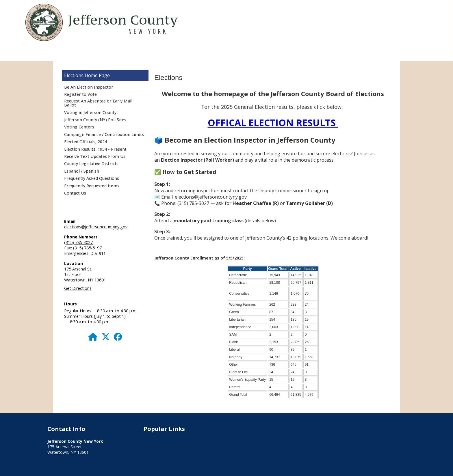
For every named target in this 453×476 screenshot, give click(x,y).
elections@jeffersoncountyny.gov (96, 227)
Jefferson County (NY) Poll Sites (95, 120)
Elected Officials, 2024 (86, 142)
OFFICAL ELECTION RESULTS (273, 123)
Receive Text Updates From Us (95, 156)
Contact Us (75, 193)
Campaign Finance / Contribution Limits (104, 134)
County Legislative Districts (91, 164)
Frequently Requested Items (92, 186)
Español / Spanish (82, 171)
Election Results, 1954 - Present (95, 149)
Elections (74, 75)
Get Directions (78, 288)
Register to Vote (80, 94)
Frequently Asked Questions (92, 178)
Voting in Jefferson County (90, 112)
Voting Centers (79, 127)
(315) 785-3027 (78, 242)
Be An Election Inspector (89, 87)
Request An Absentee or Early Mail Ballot (98, 103)
